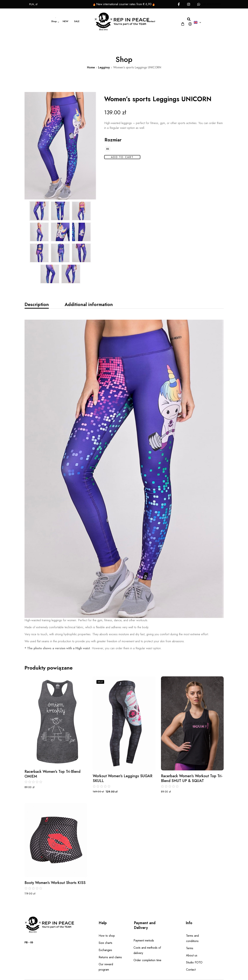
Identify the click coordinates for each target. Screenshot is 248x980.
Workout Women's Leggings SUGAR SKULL (123, 779)
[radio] (108, 149)
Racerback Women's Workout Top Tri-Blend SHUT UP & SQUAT (192, 779)
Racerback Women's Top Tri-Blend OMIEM (52, 774)
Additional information (89, 304)
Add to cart (122, 157)
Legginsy (104, 67)
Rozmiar (113, 140)
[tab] (37, 304)
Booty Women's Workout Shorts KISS (55, 883)
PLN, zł (22, 4)
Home (91, 67)
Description (37, 304)
